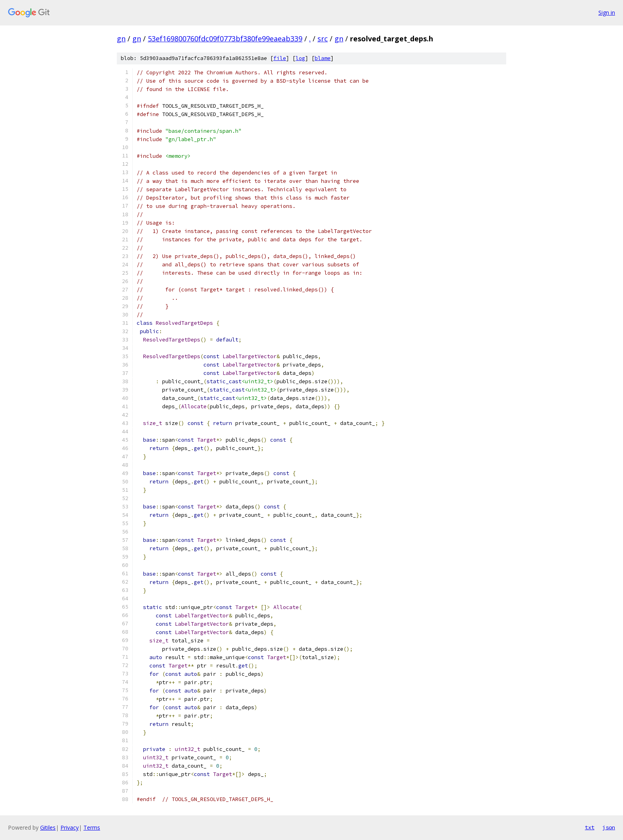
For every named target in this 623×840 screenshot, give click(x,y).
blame (323, 58)
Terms (92, 827)
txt (590, 827)
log (300, 58)
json (609, 827)
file (280, 58)
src (323, 39)
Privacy (70, 827)
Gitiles (48, 827)
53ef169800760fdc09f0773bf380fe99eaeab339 (225, 39)
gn (121, 39)
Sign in (607, 13)
